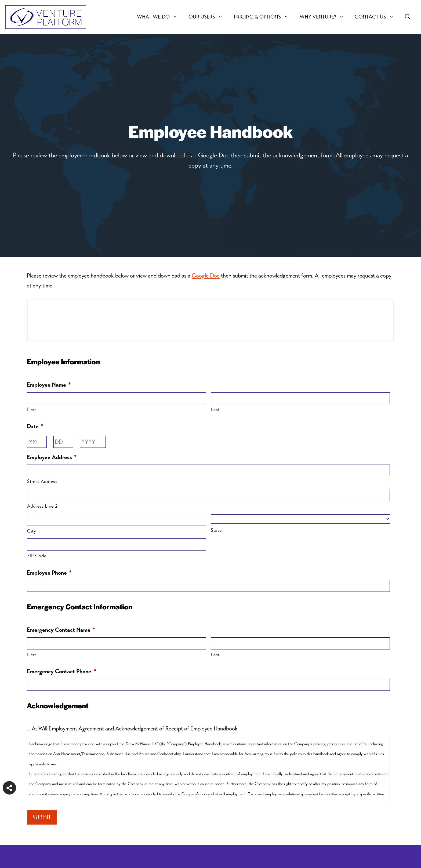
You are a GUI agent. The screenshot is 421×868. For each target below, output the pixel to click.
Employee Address (52, 457)
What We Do (160, 17)
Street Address (42, 481)
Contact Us (377, 17)
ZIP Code (37, 556)
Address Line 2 (42, 506)
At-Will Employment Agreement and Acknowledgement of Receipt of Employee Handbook (135, 728)
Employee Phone (49, 573)
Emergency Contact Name (61, 630)
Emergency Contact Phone (61, 671)
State (216, 530)
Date (35, 426)
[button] (408, 17)
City (32, 531)
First (32, 409)
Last (215, 409)
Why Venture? (325, 17)
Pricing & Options (264, 17)
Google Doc (206, 276)
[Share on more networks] (9, 788)
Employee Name (49, 385)
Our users (208, 17)
